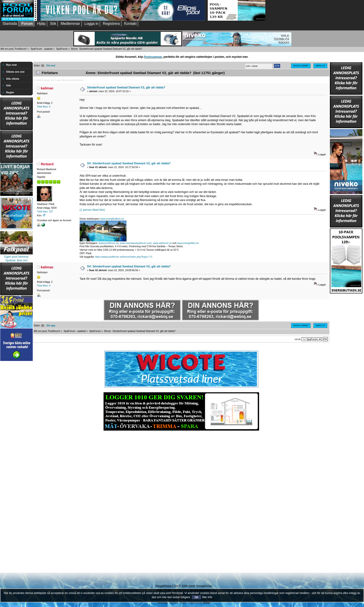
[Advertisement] (16, 432)
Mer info (207, 597)
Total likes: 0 (44, 107)
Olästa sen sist (15, 72)
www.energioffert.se (188, 243)
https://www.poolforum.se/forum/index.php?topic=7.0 (123, 257)
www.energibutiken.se (112, 219)
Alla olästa (13, 79)
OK (197, 597)
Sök (8, 85)
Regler (10, 92)
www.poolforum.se (109, 243)
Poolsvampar (153, 57)
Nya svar (11, 65)
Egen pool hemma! (17, 257)
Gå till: (298, 339)
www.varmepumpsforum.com (136, 243)
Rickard (47, 164)
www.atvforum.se (162, 243)
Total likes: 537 (45, 211)
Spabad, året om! (16, 260)
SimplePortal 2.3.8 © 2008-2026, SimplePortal (184, 586)
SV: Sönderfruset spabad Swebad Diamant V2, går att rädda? (129, 163)
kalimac (47, 88)
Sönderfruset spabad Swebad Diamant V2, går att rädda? (126, 88)
